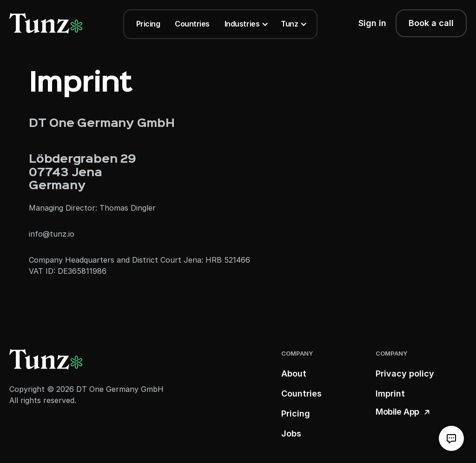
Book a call (431, 23)
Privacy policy (405, 374)
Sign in (372, 23)
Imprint (390, 394)
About (294, 374)
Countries (192, 24)
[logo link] (46, 23)
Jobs (291, 433)
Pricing (148, 24)
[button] (245, 24)
